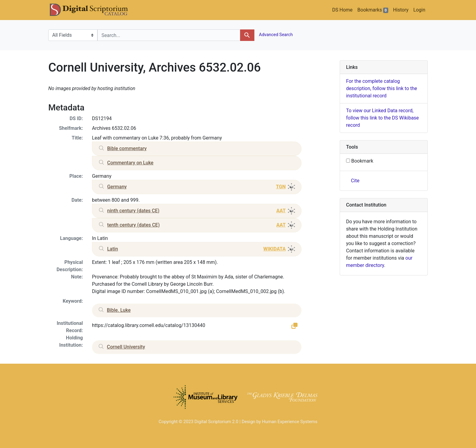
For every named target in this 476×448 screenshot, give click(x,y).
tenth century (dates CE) (133, 225)
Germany (117, 187)
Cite (355, 181)
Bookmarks (373, 10)
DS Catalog (94, 10)
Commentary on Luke (130, 163)
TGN (281, 187)
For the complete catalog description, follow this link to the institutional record (382, 88)
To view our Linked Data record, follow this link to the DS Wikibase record (382, 118)
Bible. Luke (119, 310)
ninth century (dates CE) (133, 211)
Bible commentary (127, 148)
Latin (113, 249)
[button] (294, 325)
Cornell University (126, 347)
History (401, 10)
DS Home (342, 10)
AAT (281, 211)
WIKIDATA (274, 249)
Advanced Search (275, 35)
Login (419, 10)
